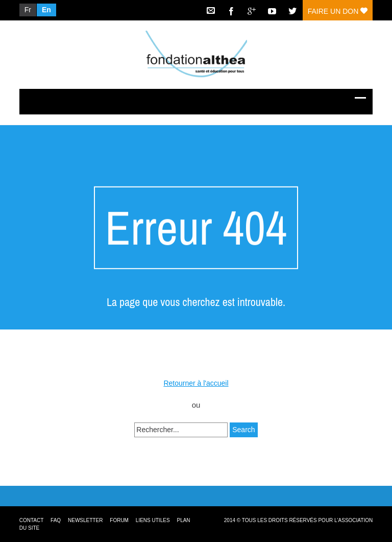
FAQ (56, 520)
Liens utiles (153, 520)
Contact (31, 520)
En (46, 10)
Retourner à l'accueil (196, 383)
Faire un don (338, 11)
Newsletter (85, 520)
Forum (119, 520)
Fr (28, 10)
